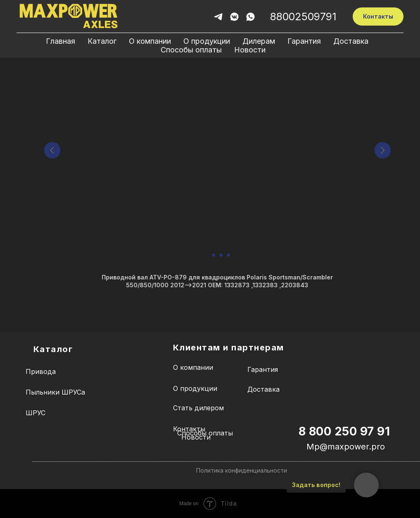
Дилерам (259, 41)
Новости (250, 50)
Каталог (102, 41)
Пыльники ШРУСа (55, 392)
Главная (61, 41)
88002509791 (303, 17)
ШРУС (36, 413)
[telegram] (218, 17)
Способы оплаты (191, 50)
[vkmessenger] (234, 17)
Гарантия (304, 41)
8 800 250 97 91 (344, 431)
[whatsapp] (250, 17)
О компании (150, 41)
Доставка (351, 41)
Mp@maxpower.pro (346, 447)
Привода (41, 371)
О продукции (207, 41)
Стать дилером (198, 408)
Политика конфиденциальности (242, 470)
